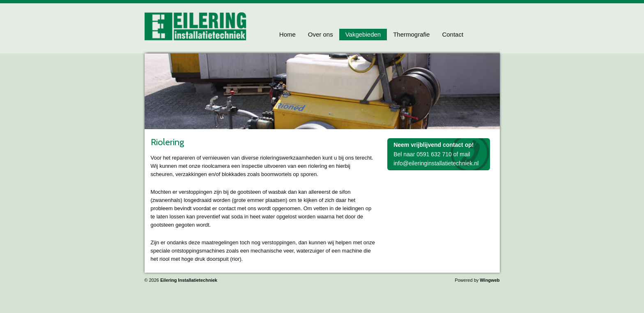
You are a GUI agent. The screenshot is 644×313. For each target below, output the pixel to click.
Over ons (321, 34)
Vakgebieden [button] (363, 34)
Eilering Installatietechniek (189, 280)
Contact (453, 34)
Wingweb (490, 280)
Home (287, 34)
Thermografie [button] (411, 34)
